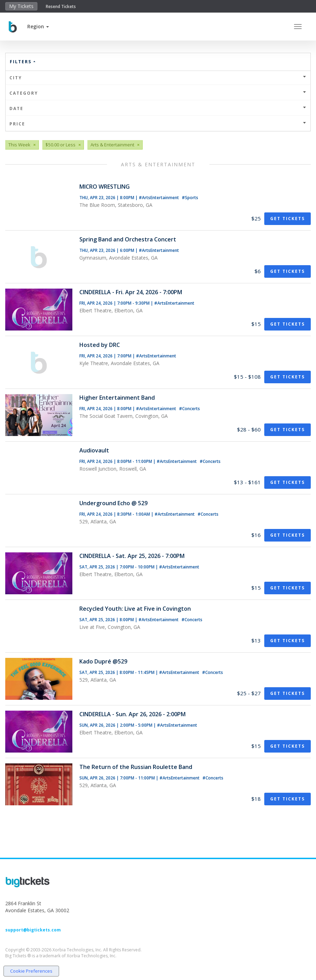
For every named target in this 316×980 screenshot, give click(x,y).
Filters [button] (23, 62)
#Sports (190, 198)
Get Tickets (288, 219)
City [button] (158, 78)
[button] (38, 26)
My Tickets (21, 6)
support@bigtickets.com (33, 930)
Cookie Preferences (31, 971)
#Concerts (189, 409)
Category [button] (158, 93)
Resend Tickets (61, 6)
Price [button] (158, 124)
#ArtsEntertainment (159, 198)
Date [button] (158, 108)
